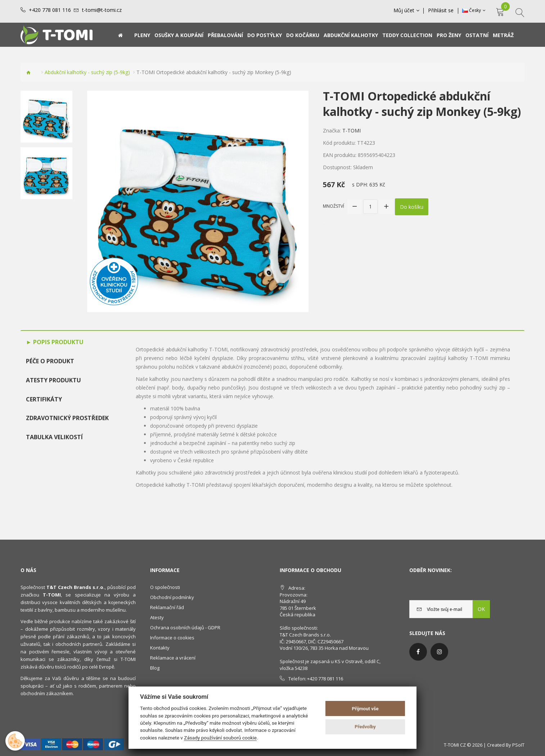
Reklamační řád (167, 607)
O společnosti (165, 587)
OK (481, 609)
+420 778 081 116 (50, 10)
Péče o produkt (50, 361)
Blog (155, 668)
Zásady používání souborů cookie (220, 738)
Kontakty (160, 648)
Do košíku (412, 206)
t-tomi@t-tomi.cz (102, 10)
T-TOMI (352, 130)
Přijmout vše (365, 709)
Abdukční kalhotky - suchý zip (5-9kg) (87, 72)
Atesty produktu (53, 380)
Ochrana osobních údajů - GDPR (185, 627)
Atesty (157, 617)
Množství (334, 206)
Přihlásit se (441, 10)
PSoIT (518, 745)
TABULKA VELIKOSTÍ (54, 437)
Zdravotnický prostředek (67, 418)
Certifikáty (44, 399)
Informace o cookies (172, 638)
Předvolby (365, 727)
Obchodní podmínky (172, 597)
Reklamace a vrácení (173, 658)
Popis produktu (58, 342)
